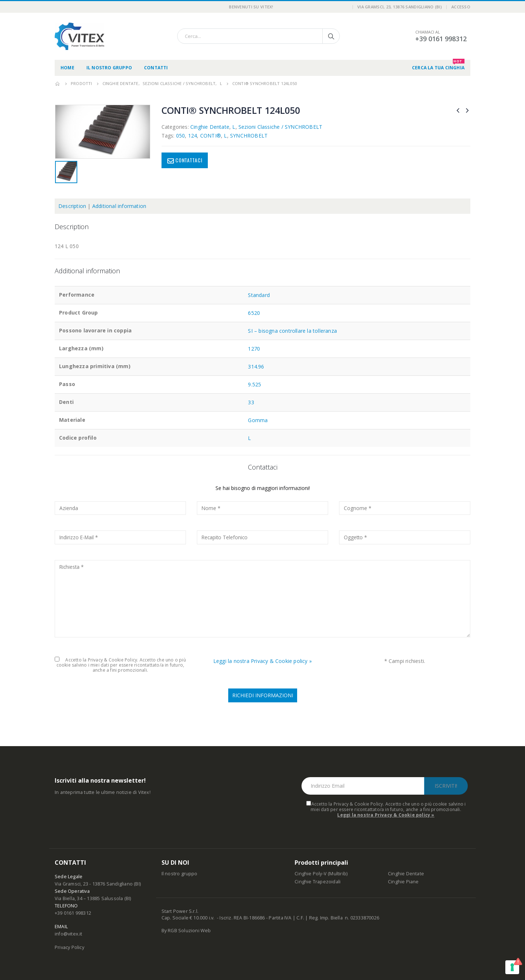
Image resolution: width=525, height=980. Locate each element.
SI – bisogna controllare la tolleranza (292, 331)
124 (193, 136)
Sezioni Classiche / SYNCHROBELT (280, 127)
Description (72, 206)
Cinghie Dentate (210, 127)
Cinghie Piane (403, 882)
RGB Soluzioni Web (189, 931)
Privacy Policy (69, 947)
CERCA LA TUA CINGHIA (438, 65)
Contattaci (189, 160)
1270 (254, 349)
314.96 (256, 366)
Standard (259, 295)
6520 (254, 313)
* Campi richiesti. (405, 661)
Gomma (258, 420)
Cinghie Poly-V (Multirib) (321, 874)
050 (181, 136)
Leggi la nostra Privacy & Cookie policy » (262, 661)
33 (251, 402)
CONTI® (211, 136)
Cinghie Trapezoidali (318, 882)
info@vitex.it (69, 934)
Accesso (461, 7)
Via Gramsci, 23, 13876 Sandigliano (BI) (400, 7)
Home (67, 68)
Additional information (119, 206)
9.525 (254, 384)
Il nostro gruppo (109, 68)
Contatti (156, 68)
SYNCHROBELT (249, 136)
